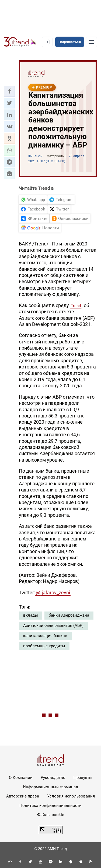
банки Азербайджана (69, 615)
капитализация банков (45, 636)
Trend (76, 306)
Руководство (53, 778)
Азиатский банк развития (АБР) (53, 625)
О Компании (21, 778)
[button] (9, 91)
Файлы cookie (51, 815)
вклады (31, 615)
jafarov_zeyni (56, 593)
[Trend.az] (20, 42)
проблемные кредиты (44, 646)
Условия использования (71, 796)
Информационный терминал (50, 787)
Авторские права (23, 796)
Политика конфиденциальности (50, 806)
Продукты (83, 778)
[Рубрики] (91, 42)
